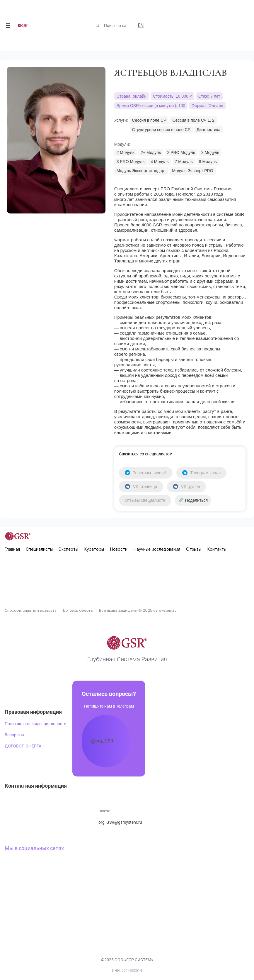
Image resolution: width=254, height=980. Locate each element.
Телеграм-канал (202, 473)
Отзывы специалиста (145, 500)
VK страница (141, 486)
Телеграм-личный (146, 473)
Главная (12, 550)
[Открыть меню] (8, 26)
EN (141, 26)
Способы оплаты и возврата (31, 610)
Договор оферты (78, 610)
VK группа (186, 486)
